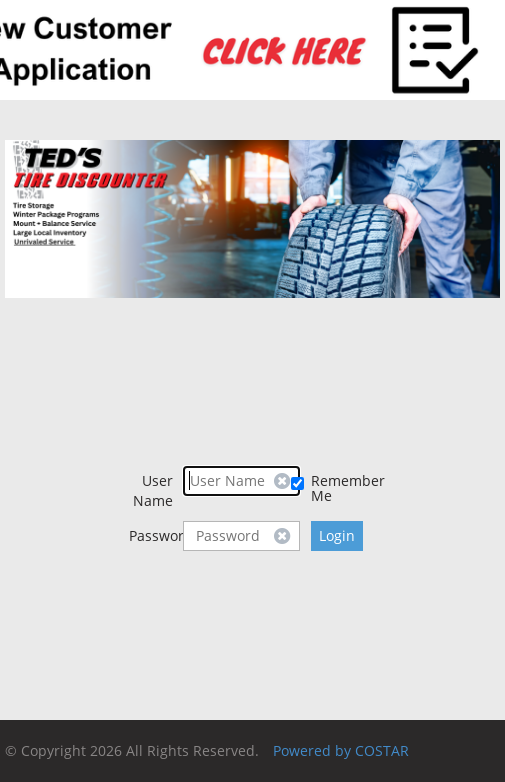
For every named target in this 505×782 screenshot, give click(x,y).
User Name (153, 490)
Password (156, 535)
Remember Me (343, 487)
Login (337, 535)
